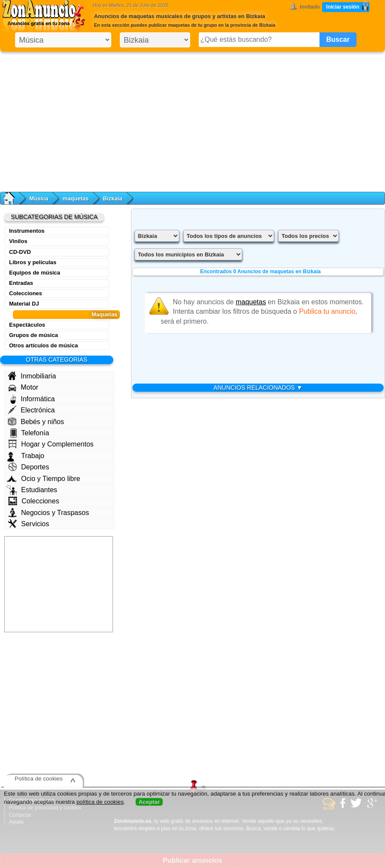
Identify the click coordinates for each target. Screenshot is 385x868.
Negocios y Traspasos (49, 513)
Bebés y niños (36, 422)
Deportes (29, 467)
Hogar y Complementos (51, 444)
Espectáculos (27, 325)
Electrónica (31, 410)
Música (39, 198)
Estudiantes (32, 490)
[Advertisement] (192, 120)
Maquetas (104, 314)
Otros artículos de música (44, 345)
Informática (33, 399)
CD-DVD (20, 252)
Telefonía (30, 433)
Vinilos (18, 241)
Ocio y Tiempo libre (43, 479)
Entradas (21, 283)
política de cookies (100, 802)
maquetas (76, 198)
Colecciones (26, 293)
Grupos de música (33, 335)
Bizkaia (113, 198)
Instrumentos (27, 231)
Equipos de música (34, 273)
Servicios (29, 524)
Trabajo (26, 456)
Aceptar (149, 802)
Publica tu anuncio (327, 311)
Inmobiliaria (32, 376)
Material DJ (24, 304)
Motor (23, 387)
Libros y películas (33, 262)
